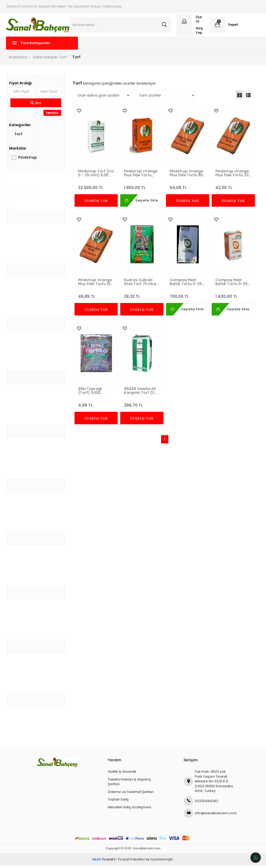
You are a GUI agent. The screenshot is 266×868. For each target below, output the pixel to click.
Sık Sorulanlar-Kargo (84, 6)
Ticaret (103, 862)
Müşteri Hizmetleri (52, 6)
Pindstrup (28, 160)
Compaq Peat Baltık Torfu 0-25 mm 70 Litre (186, 284)
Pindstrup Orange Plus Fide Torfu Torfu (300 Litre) (141, 175)
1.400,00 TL (233, 296)
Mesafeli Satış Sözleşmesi (129, 809)
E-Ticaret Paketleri (129, 862)
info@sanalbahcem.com (209, 816)
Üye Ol (198, 21)
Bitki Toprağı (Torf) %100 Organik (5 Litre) (94, 393)
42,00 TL (233, 188)
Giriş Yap (199, 31)
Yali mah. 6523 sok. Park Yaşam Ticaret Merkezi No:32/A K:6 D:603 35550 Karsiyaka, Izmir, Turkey (209, 783)
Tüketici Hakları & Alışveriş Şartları (129, 784)
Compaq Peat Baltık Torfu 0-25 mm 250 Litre (231, 284)
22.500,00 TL (97, 188)
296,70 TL (142, 405)
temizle (52, 115)
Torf (19, 136)
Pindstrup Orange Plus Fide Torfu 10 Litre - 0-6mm (95, 284)
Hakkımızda (112, 6)
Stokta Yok (96, 203)
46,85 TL (97, 296)
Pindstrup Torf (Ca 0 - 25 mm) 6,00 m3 (96, 175)
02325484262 (201, 803)
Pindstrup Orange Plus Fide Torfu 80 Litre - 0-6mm (186, 175)
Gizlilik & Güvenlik (122, 774)
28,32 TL (142, 296)
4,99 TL (97, 405)
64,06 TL (187, 188)
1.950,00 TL (142, 188)
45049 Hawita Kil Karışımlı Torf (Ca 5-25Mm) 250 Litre (141, 393)
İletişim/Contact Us (22, 6)
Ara (36, 105)
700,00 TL (187, 296)
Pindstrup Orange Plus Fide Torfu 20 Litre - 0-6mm (232, 175)
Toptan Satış (118, 802)
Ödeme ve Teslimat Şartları (131, 794)
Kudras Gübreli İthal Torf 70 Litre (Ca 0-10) (140, 284)
